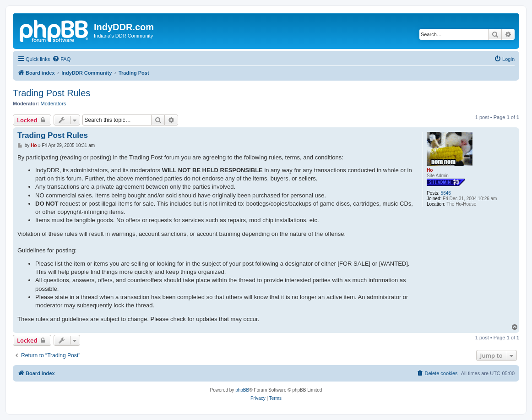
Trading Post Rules (52, 93)
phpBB (242, 390)
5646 (446, 193)
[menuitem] (61, 59)
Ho (430, 170)
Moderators (54, 104)
